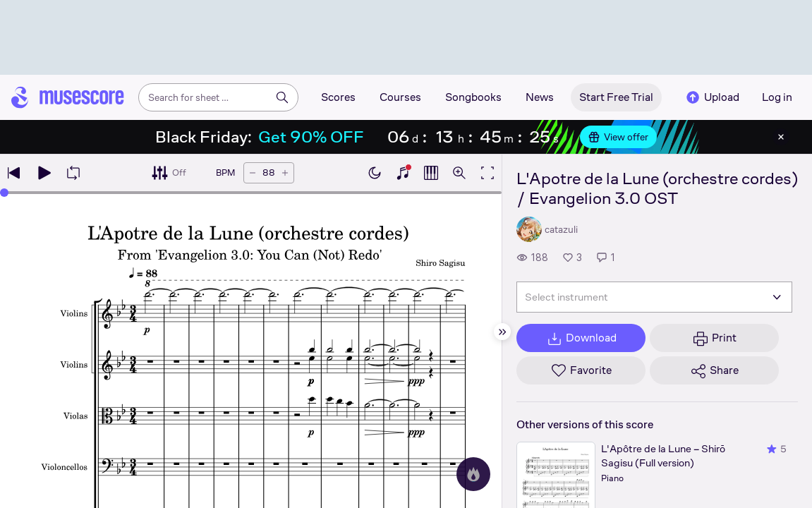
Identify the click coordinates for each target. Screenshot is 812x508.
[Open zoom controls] (459, 173)
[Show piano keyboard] (403, 173)
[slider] (4, 193)
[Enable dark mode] (375, 173)
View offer (618, 137)
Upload (712, 97)
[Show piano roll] (431, 173)
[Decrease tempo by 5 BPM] (253, 173)
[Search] (282, 97)
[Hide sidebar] (502, 332)
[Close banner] (781, 137)
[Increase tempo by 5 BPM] (285, 173)
